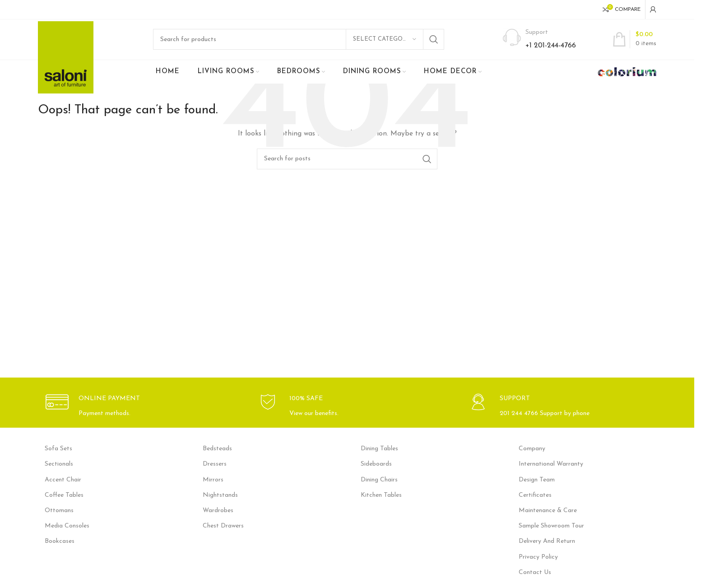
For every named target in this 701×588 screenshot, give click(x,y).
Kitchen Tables (381, 496)
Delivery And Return (547, 542)
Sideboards (376, 465)
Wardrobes (218, 511)
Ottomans (59, 511)
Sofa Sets (58, 449)
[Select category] (385, 40)
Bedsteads (217, 449)
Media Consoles (67, 526)
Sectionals (59, 465)
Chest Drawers (223, 526)
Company (532, 449)
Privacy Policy (538, 558)
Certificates (535, 496)
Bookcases (60, 542)
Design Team (537, 480)
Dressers (215, 465)
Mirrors (213, 480)
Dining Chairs (379, 480)
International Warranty (551, 465)
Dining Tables (379, 449)
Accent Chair (63, 480)
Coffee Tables (64, 496)
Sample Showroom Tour (551, 526)
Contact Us (535, 573)
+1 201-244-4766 (551, 46)
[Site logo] (66, 58)
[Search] (299, 40)
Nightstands (220, 496)
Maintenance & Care (548, 511)
